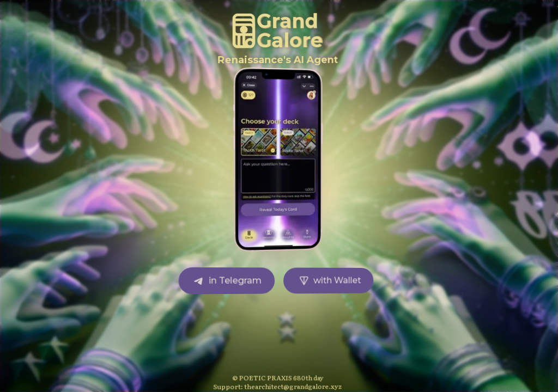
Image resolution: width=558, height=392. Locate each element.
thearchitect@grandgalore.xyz (294, 386)
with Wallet (330, 280)
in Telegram (228, 280)
